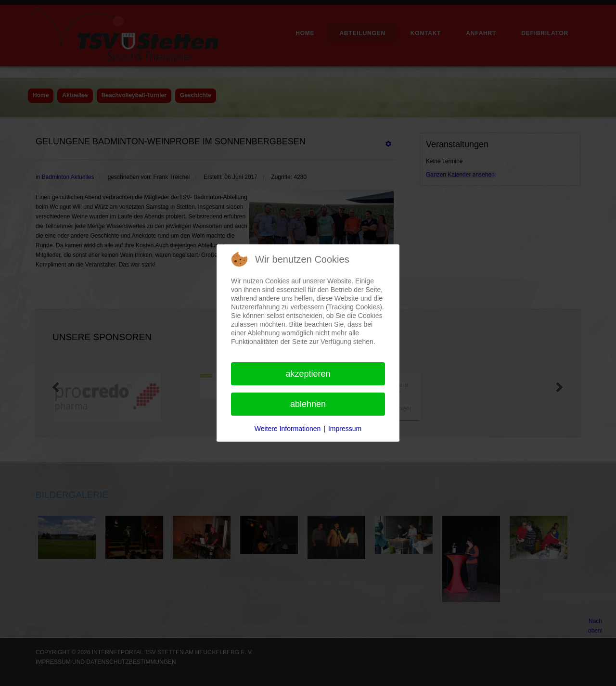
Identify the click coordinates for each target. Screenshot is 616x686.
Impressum (345, 429)
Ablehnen (308, 404)
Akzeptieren (308, 374)
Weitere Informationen (288, 429)
